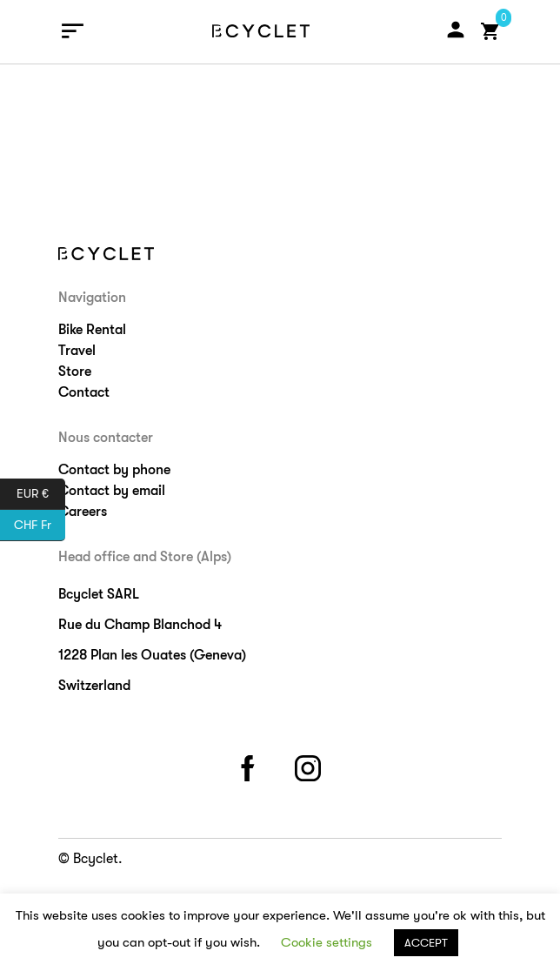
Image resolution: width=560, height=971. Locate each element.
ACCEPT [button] (426, 943)
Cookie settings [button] (327, 942)
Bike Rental (92, 330)
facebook (250, 765)
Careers (83, 512)
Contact (84, 392)
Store (75, 372)
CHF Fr (40, 526)
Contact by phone (114, 470)
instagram (310, 765)
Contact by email (112, 491)
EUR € (41, 494)
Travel (77, 351)
